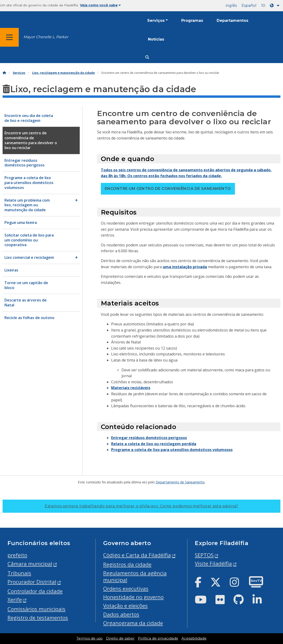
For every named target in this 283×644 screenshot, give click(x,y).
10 (263, 6)
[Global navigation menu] (9, 37)
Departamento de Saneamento (180, 482)
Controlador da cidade (35, 591)
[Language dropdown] (275, 6)
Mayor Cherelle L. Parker (46, 37)
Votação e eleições (125, 606)
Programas (192, 21)
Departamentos (232, 21)
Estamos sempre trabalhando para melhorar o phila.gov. (141, 506)
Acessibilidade (194, 638)
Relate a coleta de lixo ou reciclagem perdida (154, 444)
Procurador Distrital (32, 582)
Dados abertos (121, 614)
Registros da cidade (127, 564)
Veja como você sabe (100, 5)
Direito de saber (120, 638)
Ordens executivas (126, 589)
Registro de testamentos (38, 618)
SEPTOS (204, 555)
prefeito (17, 555)
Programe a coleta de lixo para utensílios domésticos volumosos (172, 450)
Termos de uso (90, 638)
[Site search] (147, 57)
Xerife (15, 600)
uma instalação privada (185, 267)
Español (249, 6)
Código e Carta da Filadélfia (137, 555)
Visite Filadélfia (213, 563)
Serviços (156, 21)
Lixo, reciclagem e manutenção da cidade (63, 73)
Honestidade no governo (133, 597)
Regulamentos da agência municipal (135, 576)
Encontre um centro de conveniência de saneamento (168, 189)
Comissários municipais (36, 609)
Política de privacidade (158, 638)
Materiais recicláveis (131, 388)
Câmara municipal (30, 564)
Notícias (156, 39)
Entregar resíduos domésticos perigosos (149, 438)
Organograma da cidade (133, 623)
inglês (231, 6)
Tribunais (19, 573)
